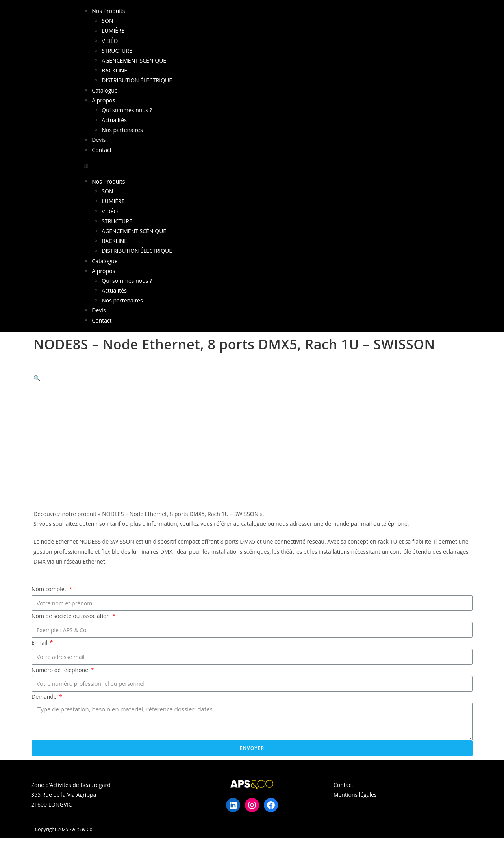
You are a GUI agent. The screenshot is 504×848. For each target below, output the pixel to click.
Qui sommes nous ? (127, 110)
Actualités (114, 120)
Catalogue (105, 90)
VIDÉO (110, 41)
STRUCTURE (117, 51)
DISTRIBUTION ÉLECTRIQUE (137, 80)
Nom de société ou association (71, 616)
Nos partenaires (122, 130)
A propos (103, 100)
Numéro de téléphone (61, 670)
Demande (45, 697)
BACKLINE (114, 70)
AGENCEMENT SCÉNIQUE (134, 60)
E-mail (40, 643)
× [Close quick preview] (2, 843)
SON (107, 21)
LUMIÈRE (113, 31)
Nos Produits (108, 11)
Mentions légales (355, 795)
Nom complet (50, 589)
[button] (252, 166)
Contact (102, 150)
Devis (99, 140)
